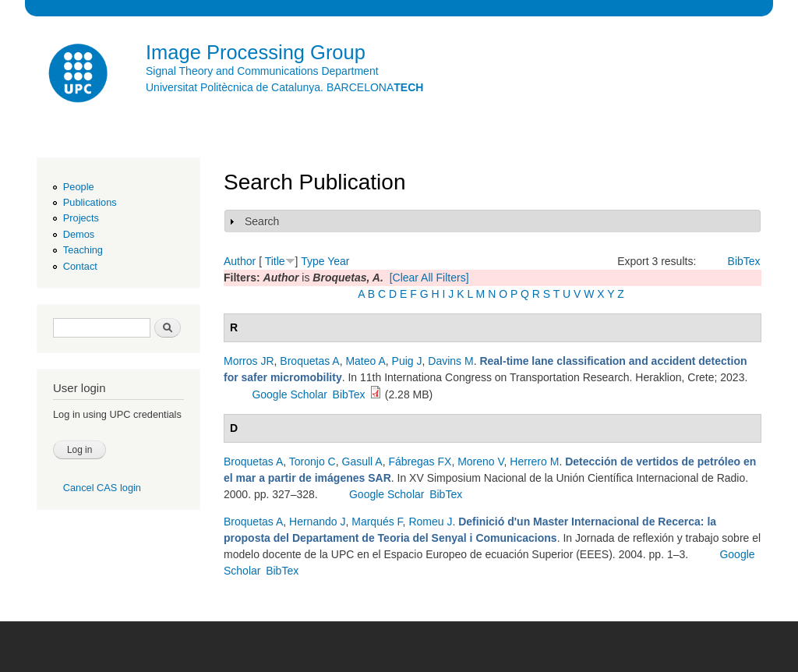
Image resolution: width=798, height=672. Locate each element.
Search (262, 221)
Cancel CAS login (102, 488)
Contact (80, 266)
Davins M (450, 361)
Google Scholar (290, 394)
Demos (79, 234)
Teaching (83, 250)
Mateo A (365, 361)
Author (240, 261)
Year (338, 261)
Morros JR (249, 361)
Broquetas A (309, 361)
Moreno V (480, 462)
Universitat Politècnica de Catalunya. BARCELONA (284, 87)
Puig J (407, 361)
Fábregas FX (420, 462)
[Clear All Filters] (429, 278)
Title (275, 261)
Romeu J (430, 522)
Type (312, 261)
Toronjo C (312, 462)
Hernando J (317, 522)
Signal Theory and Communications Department (262, 71)
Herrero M (534, 462)
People (79, 187)
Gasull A (362, 462)
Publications (90, 202)
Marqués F (377, 522)
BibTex (744, 261)
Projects (81, 218)
